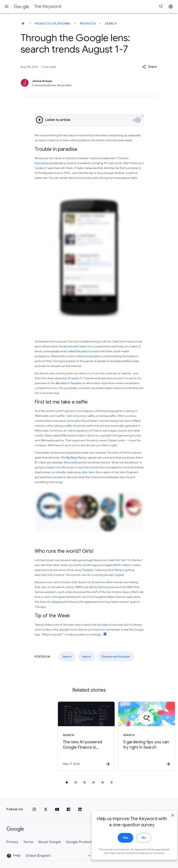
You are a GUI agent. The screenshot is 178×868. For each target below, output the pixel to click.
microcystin (92, 356)
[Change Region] (59, 856)
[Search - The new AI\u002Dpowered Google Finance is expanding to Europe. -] (59, 736)
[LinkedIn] (80, 809)
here (134, 178)
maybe (119, 575)
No (137, 859)
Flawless (88, 570)
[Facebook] (69, 809)
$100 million (122, 565)
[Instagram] (34, 809)
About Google (50, 842)
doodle (61, 472)
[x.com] (46, 809)
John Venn (88, 472)
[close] (165, 836)
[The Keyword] (23, 23)
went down (80, 346)
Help (14, 856)
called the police (78, 351)
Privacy (12, 842)
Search (111, 23)
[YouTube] (57, 809)
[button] (149, 67)
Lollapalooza (58, 602)
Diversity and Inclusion (116, 657)
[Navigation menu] (7, 7)
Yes (118, 859)
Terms (28, 842)
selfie (69, 426)
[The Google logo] (15, 829)
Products (88, 23)
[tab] (67, 782)
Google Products (80, 842)
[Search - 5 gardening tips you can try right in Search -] (119, 736)
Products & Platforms (53, 23)
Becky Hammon (100, 587)
